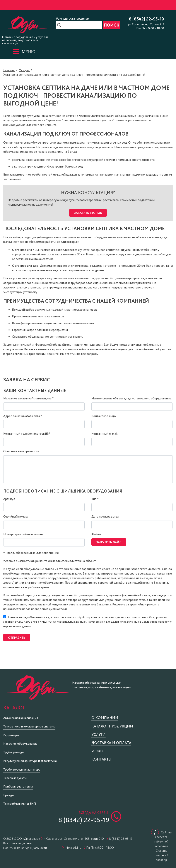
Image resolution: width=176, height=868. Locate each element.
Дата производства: (105, 516)
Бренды (9, 792)
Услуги (98, 731)
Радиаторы (11, 732)
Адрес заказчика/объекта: (23, 415)
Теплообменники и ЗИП (20, 801)
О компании (105, 715)
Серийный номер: (16, 516)
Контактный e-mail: (105, 433)
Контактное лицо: (104, 415)
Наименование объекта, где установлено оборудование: (132, 397)
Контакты (101, 756)
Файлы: (96, 533)
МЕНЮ (29, 52)
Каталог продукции (112, 723)
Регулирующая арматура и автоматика (30, 758)
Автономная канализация (21, 715)
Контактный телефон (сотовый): (27, 433)
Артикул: (9, 498)
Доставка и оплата (111, 740)
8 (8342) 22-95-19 (146, 19)
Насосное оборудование (20, 741)
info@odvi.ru (73, 845)
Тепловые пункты (15, 775)
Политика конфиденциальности (25, 845)
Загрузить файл (108, 541)
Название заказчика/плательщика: (28, 397)
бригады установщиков (72, 18)
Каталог (14, 705)
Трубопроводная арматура (22, 766)
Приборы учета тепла (18, 784)
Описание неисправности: (22, 450)
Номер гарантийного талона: (24, 533)
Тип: (95, 498)
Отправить (16, 635)
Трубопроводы (14, 749)
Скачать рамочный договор (161, 852)
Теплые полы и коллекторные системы (29, 724)
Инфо (97, 748)
